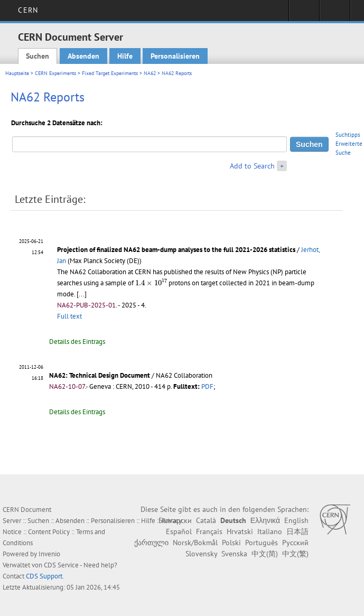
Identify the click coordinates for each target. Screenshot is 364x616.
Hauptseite (17, 73)
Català (206, 520)
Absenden (83, 56)
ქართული (151, 543)
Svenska (234, 554)
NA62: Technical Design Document (100, 375)
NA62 (150, 73)
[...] (82, 294)
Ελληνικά (265, 520)
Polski (231, 543)
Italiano (270, 531)
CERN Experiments (55, 73)
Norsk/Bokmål (195, 543)
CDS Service (61, 565)
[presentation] (151, 282)
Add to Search (252, 166)
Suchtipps (348, 135)
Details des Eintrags (77, 342)
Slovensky (201, 554)
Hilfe (125, 56)
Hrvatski (240, 531)
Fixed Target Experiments (110, 73)
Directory (335, 14)
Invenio (49, 554)
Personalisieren (175, 56)
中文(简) (265, 554)
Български (175, 520)
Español (179, 531)
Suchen (38, 56)
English (296, 520)
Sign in (304, 14)
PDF (207, 386)
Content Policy (49, 532)
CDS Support (44, 576)
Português (262, 543)
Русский (295, 543)
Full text (69, 316)
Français (209, 531)
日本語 (297, 531)
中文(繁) (295, 554)
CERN (28, 10)
